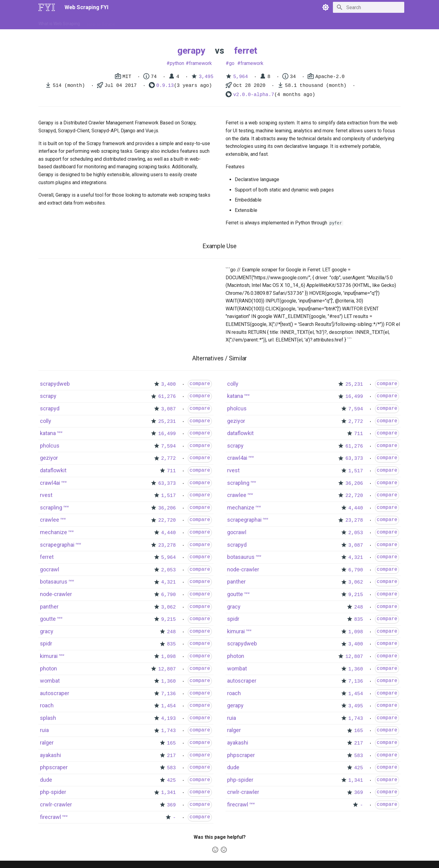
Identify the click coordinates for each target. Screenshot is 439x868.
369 (171, 805)
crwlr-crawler (56, 804)
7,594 (169, 446)
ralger (47, 743)
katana (48, 433)
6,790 (169, 595)
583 (171, 768)
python (177, 63)
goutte (48, 619)
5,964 (241, 77)
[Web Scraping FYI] (47, 7)
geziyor (49, 458)
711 (171, 471)
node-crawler (56, 594)
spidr (46, 643)
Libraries (179, 22)
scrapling (51, 507)
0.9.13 (165, 86)
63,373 (167, 484)
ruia (44, 730)
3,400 (169, 384)
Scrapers (203, 22)
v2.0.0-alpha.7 (254, 95)
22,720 (167, 520)
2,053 (169, 570)
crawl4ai (50, 483)
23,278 (167, 545)
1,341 (169, 793)
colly (46, 421)
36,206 (167, 508)
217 (171, 756)
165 (171, 743)
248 (171, 632)
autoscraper (55, 693)
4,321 (169, 582)
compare (200, 384)
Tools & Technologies (143, 22)
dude (46, 780)
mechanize (54, 532)
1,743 (169, 731)
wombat (50, 681)
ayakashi (50, 755)
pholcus (50, 446)
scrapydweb (55, 384)
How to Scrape (101, 22)
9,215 (169, 620)
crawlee (50, 520)
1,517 (169, 496)
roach (47, 705)
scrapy (48, 396)
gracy (47, 631)
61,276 (167, 397)
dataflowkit (53, 470)
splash (48, 718)
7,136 (169, 694)
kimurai (49, 656)
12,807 (167, 669)
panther (49, 607)
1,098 (169, 657)
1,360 (169, 681)
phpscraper (54, 767)
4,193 (169, 719)
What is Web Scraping (59, 22)
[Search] (369, 7)
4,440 (169, 533)
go (232, 63)
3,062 (169, 607)
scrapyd (50, 408)
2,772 (169, 459)
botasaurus (54, 582)
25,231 (167, 422)
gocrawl (50, 569)
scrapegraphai (57, 545)
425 (171, 780)
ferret (246, 50)
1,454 (169, 706)
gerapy (191, 50)
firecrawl (50, 817)
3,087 (169, 409)
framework (200, 63)
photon (48, 668)
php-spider (53, 792)
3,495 (206, 77)
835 (171, 644)
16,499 (167, 434)
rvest (46, 495)
